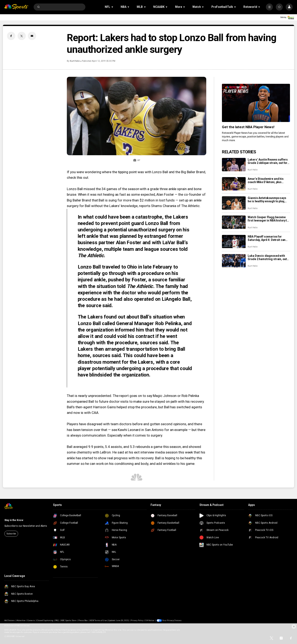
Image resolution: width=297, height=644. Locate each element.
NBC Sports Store (69, 620)
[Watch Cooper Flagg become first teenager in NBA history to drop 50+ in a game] (234, 222)
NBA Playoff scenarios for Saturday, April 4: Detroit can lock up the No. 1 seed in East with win (267, 238)
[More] (269, 7)
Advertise (21, 620)
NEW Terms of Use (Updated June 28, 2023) (109, 620)
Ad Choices (9, 620)
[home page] (16, 7)
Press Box (83, 620)
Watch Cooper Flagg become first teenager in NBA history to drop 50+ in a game (268, 219)
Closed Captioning (45, 620)
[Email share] (32, 36)
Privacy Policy (137, 620)
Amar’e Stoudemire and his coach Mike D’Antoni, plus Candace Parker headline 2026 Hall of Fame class (268, 180)
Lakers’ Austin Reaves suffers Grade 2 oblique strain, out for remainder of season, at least (268, 161)
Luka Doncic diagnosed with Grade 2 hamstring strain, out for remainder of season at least (267, 257)
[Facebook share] (11, 36)
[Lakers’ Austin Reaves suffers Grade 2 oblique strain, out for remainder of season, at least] (234, 165)
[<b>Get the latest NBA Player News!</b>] (256, 103)
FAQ (57, 620)
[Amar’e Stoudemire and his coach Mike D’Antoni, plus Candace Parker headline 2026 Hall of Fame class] (234, 184)
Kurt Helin (75, 61)
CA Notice (150, 620)
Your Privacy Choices (172, 620)
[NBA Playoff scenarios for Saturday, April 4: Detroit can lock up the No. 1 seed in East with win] (234, 242)
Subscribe (11, 534)
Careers (31, 620)
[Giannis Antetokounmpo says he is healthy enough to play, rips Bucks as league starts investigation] (234, 203)
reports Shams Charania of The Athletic (169, 206)
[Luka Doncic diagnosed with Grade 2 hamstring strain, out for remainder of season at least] (234, 261)
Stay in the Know (14, 520)
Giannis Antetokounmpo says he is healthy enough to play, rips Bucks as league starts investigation (267, 200)
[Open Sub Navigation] (113, 7)
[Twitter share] (22, 36)
